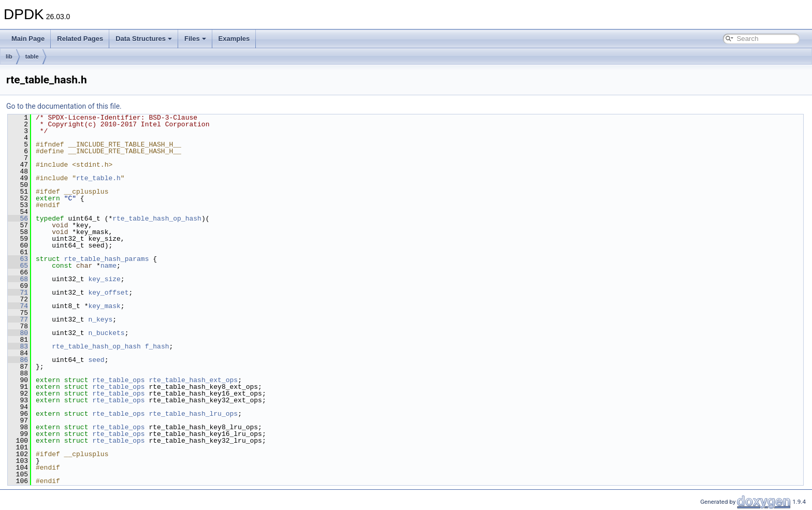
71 (18, 293)
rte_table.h (98, 178)
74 (18, 306)
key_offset (108, 293)
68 (18, 279)
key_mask (104, 306)
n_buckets (106, 333)
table (32, 56)
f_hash (157, 346)
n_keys (100, 319)
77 (18, 319)
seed (96, 360)
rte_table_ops (118, 380)
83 (18, 346)
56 (18, 218)
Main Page (28, 39)
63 (18, 259)
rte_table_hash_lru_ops (193, 414)
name (108, 266)
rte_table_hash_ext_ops (193, 380)
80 (18, 333)
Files (195, 39)
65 (18, 266)
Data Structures (144, 39)
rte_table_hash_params (107, 259)
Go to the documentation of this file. (64, 106)
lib (9, 56)
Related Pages (80, 39)
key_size (104, 279)
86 (18, 360)
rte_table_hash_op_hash (157, 218)
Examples (234, 39)
